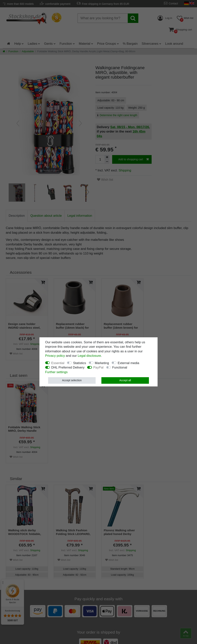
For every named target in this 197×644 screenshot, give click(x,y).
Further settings (56, 372)
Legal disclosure (89, 356)
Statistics (80, 363)
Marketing (102, 363)
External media (129, 363)
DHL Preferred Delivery (68, 367)
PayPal (98, 367)
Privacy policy (55, 356)
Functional (120, 367)
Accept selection (72, 380)
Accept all (125, 380)
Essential (58, 363)
